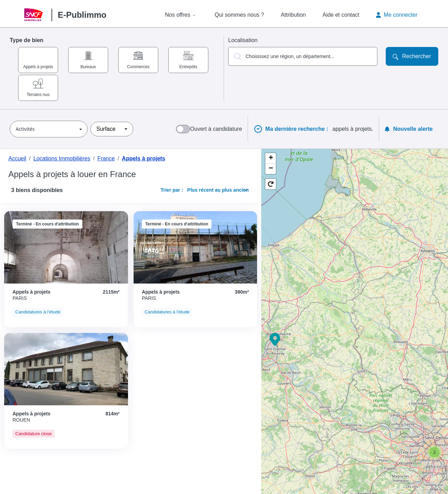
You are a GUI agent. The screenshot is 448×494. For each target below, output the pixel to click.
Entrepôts (188, 67)
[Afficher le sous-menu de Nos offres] (194, 15)
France (106, 158)
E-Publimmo (82, 15)
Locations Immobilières (62, 158)
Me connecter (397, 15)
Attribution (293, 15)
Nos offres (178, 15)
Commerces (138, 67)
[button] (303, 56)
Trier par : (172, 190)
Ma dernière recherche (298, 129)
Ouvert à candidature (216, 129)
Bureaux (88, 67)
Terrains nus (38, 95)
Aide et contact (341, 15)
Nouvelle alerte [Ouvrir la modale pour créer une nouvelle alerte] (409, 129)
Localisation (243, 40)
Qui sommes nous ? (239, 15)
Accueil (17, 158)
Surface (106, 129)
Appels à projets (38, 67)
